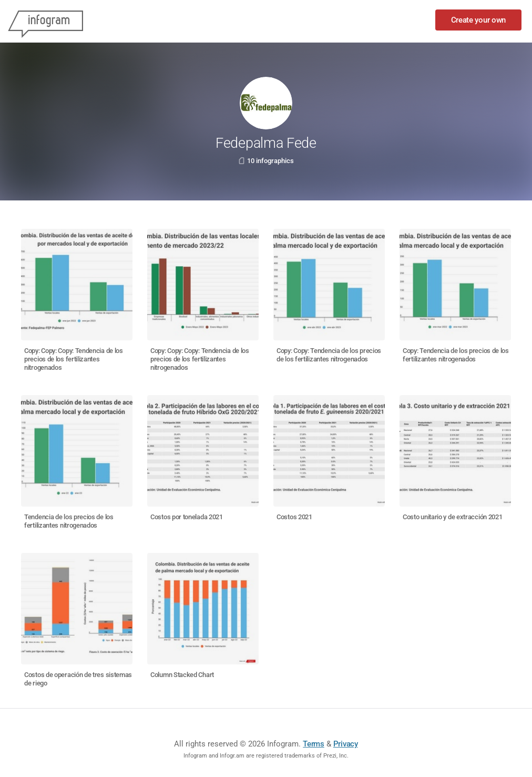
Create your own (479, 20)
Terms (314, 744)
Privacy (346, 744)
